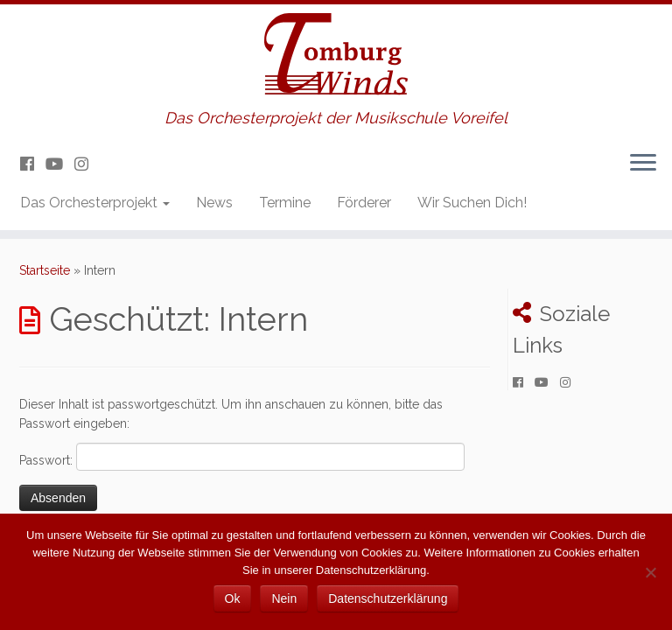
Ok (233, 598)
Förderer (364, 203)
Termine (285, 203)
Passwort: (242, 457)
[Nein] (650, 572)
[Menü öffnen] (643, 164)
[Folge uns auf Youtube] (60, 164)
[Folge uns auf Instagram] (87, 164)
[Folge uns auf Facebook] (33, 164)
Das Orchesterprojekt (95, 203)
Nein (284, 598)
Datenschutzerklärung (388, 598)
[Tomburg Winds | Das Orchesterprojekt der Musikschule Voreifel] (336, 57)
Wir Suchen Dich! (472, 203)
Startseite (45, 270)
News (214, 203)
